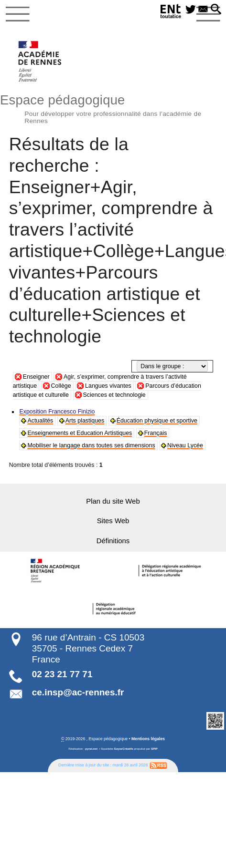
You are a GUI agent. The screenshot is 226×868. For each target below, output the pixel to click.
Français (155, 433)
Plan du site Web (113, 501)
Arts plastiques (85, 421)
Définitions (113, 540)
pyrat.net (91, 748)
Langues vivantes (108, 386)
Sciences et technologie (114, 395)
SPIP (154, 748)
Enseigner (36, 377)
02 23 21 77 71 (62, 674)
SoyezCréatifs (124, 748)
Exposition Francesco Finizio (57, 412)
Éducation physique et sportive (156, 421)
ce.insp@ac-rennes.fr (78, 692)
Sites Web (113, 521)
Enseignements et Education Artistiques (79, 433)
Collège (61, 386)
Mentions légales (148, 738)
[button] (216, 10)
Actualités (40, 421)
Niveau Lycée (185, 445)
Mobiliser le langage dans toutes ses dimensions (91, 445)
